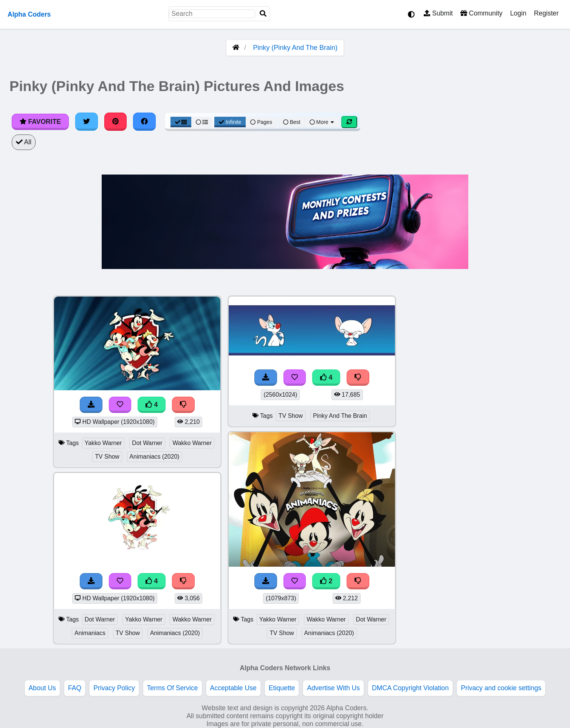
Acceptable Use (233, 688)
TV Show (107, 457)
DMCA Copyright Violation (410, 688)
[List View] (202, 122)
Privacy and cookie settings (501, 688)
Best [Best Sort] (292, 122)
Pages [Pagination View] (261, 122)
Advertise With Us (333, 688)
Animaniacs (90, 633)
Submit (438, 13)
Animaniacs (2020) (155, 457)
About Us (42, 688)
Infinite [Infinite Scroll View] (230, 122)
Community (481, 13)
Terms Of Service (173, 688)
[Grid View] (181, 122)
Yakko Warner (103, 443)
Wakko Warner (192, 443)
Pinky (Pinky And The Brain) (295, 48)
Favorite (40, 122)
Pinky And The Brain (340, 416)
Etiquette (282, 688)
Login (518, 13)
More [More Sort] (322, 122)
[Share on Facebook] (144, 122)
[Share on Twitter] (87, 122)
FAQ (75, 688)
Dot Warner (147, 443)
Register (546, 13)
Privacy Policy (114, 688)
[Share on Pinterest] (116, 122)
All (24, 142)
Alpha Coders (29, 14)
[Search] (263, 14)
